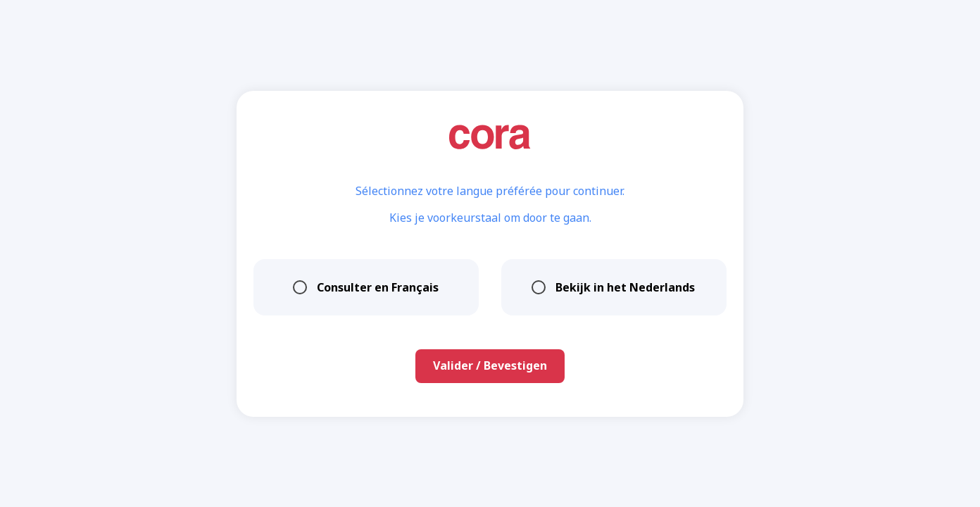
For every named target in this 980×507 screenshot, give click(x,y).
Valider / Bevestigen (490, 365)
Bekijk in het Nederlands (614, 287)
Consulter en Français (366, 287)
